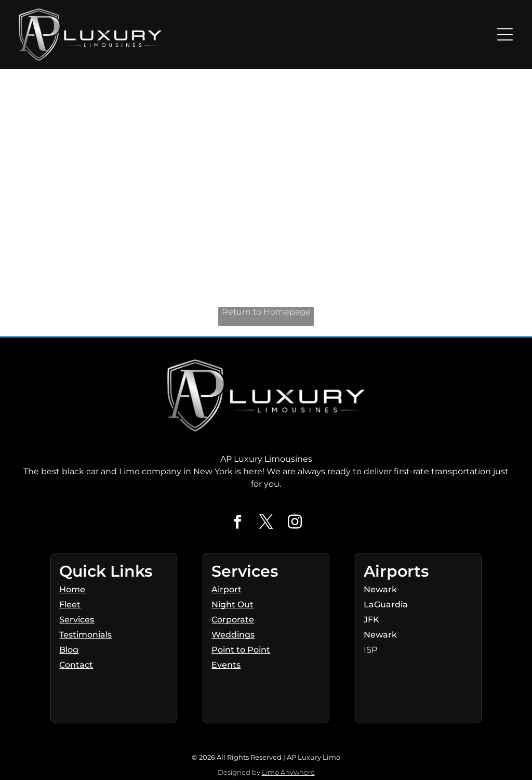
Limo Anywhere (288, 772)
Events (226, 665)
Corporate (233, 620)
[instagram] (295, 523)
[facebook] (237, 523)
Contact (76, 665)
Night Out (232, 604)
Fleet (70, 604)
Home (72, 589)
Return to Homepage (266, 312)
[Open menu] (505, 34)
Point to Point (241, 650)
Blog (69, 650)
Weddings (233, 635)
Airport (227, 589)
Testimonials (85, 635)
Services (77, 620)
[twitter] (266, 523)
